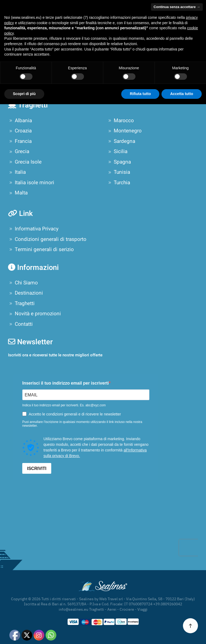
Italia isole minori (31, 183)
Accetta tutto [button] (182, 634)
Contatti (20, 324)
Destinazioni (25, 293)
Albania (20, 121)
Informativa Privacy (33, 229)
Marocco (120, 121)
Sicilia (117, 151)
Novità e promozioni (34, 314)
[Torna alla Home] (50, 11)
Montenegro (124, 131)
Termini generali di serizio (41, 249)
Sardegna (121, 141)
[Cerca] (103, 73)
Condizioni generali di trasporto (47, 239)
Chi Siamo (23, 283)
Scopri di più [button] (24, 634)
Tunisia (119, 172)
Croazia (20, 131)
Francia (20, 141)
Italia (17, 172)
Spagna (119, 162)
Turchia (119, 183)
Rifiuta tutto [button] (140, 634)
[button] (195, 11)
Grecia (19, 151)
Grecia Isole (25, 162)
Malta (18, 193)
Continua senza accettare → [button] (177, 547)
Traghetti (21, 303)
